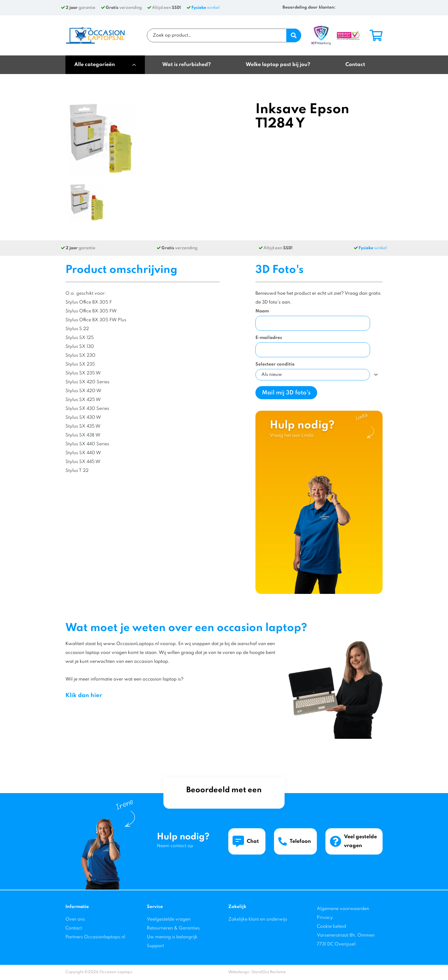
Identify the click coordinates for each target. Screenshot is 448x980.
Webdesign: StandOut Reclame (257, 972)
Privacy (325, 918)
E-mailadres (269, 338)
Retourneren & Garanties (173, 928)
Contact (74, 928)
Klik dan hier (84, 696)
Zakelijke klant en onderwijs (258, 919)
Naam (262, 311)
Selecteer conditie (275, 364)
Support (155, 946)
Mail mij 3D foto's (286, 393)
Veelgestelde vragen (169, 919)
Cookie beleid (331, 927)
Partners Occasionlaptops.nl (95, 937)
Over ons (75, 919)
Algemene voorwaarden (343, 909)
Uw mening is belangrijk (172, 937)
